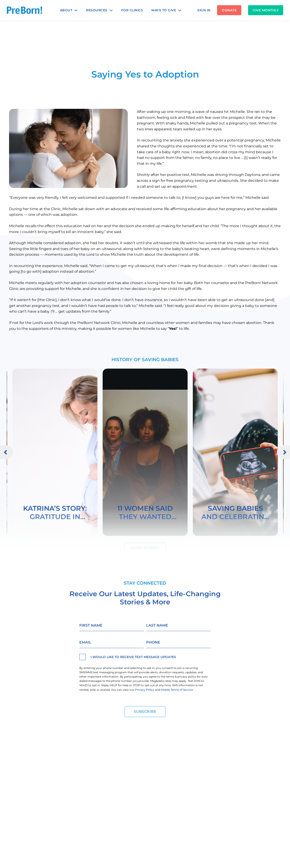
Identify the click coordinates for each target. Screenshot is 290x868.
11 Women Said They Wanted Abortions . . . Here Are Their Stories (145, 522)
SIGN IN (204, 10)
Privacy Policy (145, 699)
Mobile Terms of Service (177, 699)
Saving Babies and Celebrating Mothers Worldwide (235, 522)
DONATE (229, 10)
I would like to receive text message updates (133, 666)
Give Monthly (266, 10)
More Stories (145, 558)
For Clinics (132, 10)
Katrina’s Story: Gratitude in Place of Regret (55, 522)
